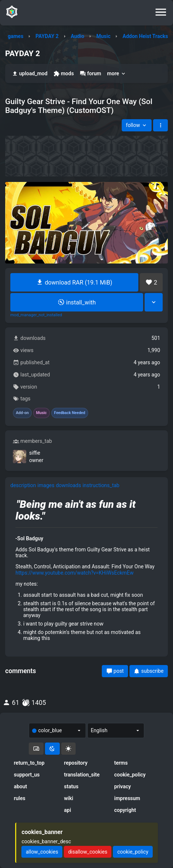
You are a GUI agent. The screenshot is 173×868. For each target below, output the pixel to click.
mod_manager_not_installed (36, 315)
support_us (27, 775)
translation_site (82, 775)
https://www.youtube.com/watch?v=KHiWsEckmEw (75, 573)
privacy (123, 786)
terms (121, 763)
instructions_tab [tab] (101, 485)
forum (90, 74)
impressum (127, 798)
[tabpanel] (86, 573)
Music (103, 36)
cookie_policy (130, 775)
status (71, 786)
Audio (78, 36)
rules (19, 798)
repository (76, 763)
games (15, 36)
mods (64, 74)
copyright (125, 810)
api (67, 810)
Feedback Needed (70, 413)
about (20, 786)
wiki (68, 798)
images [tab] (46, 485)
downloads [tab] (68, 485)
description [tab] (23, 485)
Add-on (22, 413)
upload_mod (30, 74)
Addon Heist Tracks (145, 36)
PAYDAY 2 (47, 36)
